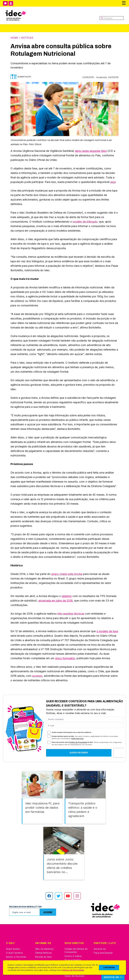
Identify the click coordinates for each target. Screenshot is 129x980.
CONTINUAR (109, 967)
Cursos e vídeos (73, 954)
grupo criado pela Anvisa (67, 574)
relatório (67, 596)
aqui (113, 182)
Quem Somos (13, 947)
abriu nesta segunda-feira (91, 151)
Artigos (39, 959)
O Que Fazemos (15, 951)
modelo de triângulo (85, 222)
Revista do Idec (44, 955)
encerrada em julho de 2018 (55, 601)
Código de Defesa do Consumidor (76, 949)
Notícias (27, 38)
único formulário (65, 658)
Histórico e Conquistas (18, 959)
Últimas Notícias (43, 951)
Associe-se (100, 947)
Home (14, 38)
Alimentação (24, 77)
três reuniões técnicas (71, 614)
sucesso (37, 676)
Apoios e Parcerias (16, 955)
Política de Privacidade (73, 970)
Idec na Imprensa (44, 947)
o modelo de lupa (107, 631)
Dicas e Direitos (73, 958)
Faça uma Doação (103, 951)
